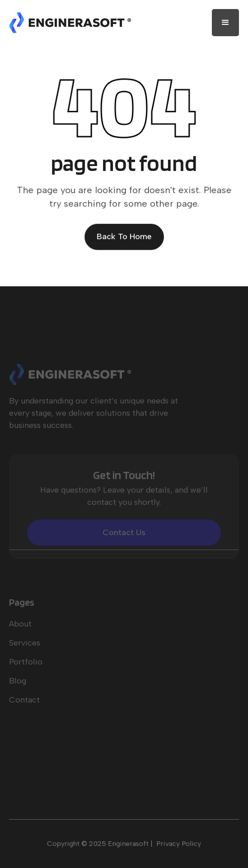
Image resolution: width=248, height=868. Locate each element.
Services (25, 650)
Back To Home (124, 237)
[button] (225, 23)
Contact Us (124, 540)
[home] (70, 23)
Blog (18, 688)
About (20, 631)
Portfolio (26, 669)
